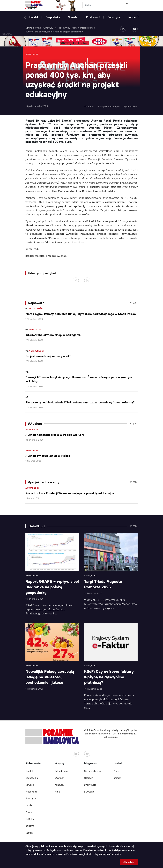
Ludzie (132, 17)
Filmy (57, 792)
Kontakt (29, 833)
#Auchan (89, 107)
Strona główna (33, 28)
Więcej (134, 303)
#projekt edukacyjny (109, 107)
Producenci (93, 17)
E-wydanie (89, 792)
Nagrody (88, 778)
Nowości (73, 17)
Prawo (29, 812)
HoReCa (30, 819)
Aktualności (36, 309)
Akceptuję (129, 862)
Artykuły (49, 28)
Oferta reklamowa (93, 771)
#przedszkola (130, 107)
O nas (116, 771)
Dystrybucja (90, 785)
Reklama (30, 826)
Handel (34, 17)
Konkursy (59, 785)
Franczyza (114, 17)
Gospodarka (53, 17)
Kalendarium (61, 771)
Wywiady (59, 778)
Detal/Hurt (32, 451)
